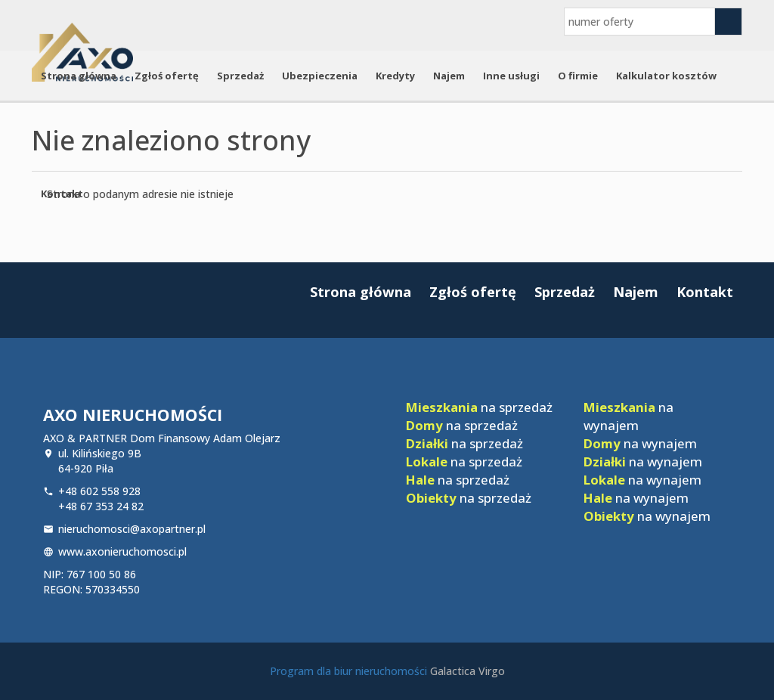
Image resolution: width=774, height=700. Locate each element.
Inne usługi (511, 76)
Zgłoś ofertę (167, 76)
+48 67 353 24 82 (101, 506)
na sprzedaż (479, 407)
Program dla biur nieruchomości (350, 671)
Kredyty (395, 76)
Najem (449, 76)
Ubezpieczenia (320, 76)
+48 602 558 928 (99, 491)
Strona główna (79, 76)
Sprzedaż (240, 76)
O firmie (578, 76)
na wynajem (628, 416)
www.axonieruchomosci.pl (122, 551)
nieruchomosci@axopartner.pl (132, 529)
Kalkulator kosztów (666, 76)
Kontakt (62, 194)
